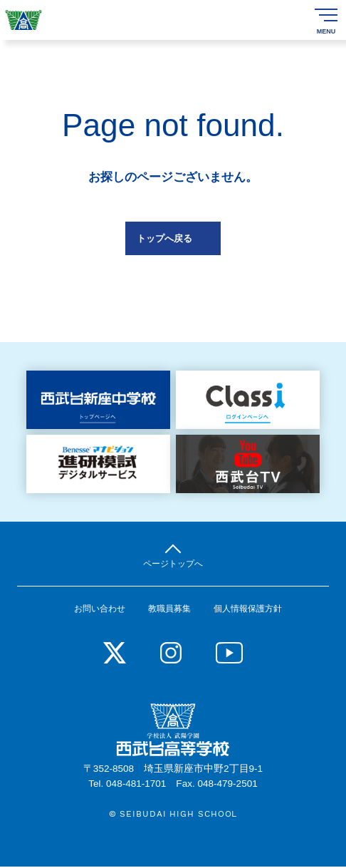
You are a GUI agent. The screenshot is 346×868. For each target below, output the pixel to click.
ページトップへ (173, 564)
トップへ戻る (164, 238)
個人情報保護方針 (248, 610)
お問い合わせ (100, 610)
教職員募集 (169, 610)
